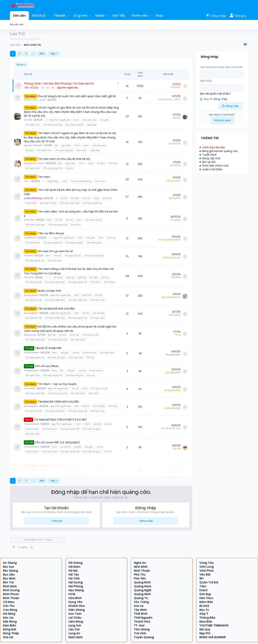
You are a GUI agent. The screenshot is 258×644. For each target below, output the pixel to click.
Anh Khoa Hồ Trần (171, 428)
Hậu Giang (76, 590)
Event (203, 590)
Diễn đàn (19, 16)
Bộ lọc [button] (20, 65)
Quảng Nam (143, 586)
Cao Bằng (10, 610)
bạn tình (87, 295)
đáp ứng (92, 125)
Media (100, 16)
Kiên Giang (77, 610)
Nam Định (76, 637)
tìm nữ (90, 357)
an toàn (58, 277)
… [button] (33, 54)
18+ (202, 578)
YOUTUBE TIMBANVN (214, 625)
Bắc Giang (11, 571)
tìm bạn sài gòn (74, 125)
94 (48, 88)
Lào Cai (74, 629)
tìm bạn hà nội (48, 203)
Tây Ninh (140, 610)
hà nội (64, 198)
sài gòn (105, 120)
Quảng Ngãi (142, 590)
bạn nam (71, 163)
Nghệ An (140, 563)
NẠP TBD (119, 16)
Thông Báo (207, 618)
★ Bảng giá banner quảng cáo (218, 151)
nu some (66, 447)
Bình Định (10, 586)
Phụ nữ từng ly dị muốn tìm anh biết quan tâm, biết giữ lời (77, 96)
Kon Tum (75, 614)
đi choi (69, 168)
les (62, 370)
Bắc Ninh (9, 578)
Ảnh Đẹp (205, 594)
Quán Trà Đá (209, 582)
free (77, 464)
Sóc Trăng (141, 602)
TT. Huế (139, 625)
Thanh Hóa (142, 622)
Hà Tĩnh (74, 578)
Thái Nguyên (143, 618)
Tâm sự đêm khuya (51, 233)
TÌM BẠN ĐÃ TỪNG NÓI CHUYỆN (58, 402)
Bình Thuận (11, 598)
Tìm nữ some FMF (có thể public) (57, 442)
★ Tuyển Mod (208, 154)
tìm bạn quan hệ (53, 125)
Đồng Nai (10, 629)
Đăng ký (57, 521)
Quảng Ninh (142, 594)
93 (43, 88)
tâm (101, 238)
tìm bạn (113, 163)
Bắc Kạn (9, 567)
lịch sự (86, 198)
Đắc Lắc (8, 618)
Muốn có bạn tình (50, 291)
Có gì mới (80, 16)
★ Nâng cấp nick (210, 158)
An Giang (10, 563)
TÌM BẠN (59, 16)
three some (90, 353)
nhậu (96, 198)
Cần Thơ (9, 606)
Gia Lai (8, 637)
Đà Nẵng (9, 614)
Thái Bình (141, 614)
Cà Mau (9, 602)
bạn (56, 145)
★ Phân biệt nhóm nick (214, 165)
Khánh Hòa (77, 606)
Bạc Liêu (9, 575)
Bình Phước (11, 594)
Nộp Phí (205, 633)
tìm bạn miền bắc (70, 203)
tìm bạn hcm (33, 125)
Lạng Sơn (75, 625)
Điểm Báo (206, 602)
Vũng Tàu (207, 563)
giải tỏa (82, 277)
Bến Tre (8, 582)
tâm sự (111, 238)
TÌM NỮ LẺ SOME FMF (48, 348)
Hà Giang (75, 563)
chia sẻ (70, 277)
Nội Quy (205, 629)
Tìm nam (44, 177)
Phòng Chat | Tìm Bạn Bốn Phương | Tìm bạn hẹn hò (59, 83)
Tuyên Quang (144, 637)
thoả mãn (31, 203)
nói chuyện (99, 313)
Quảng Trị (141, 598)
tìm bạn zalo (94, 243)
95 (53, 88)
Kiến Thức (206, 598)
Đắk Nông (10, 622)
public (78, 447)
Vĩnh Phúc (207, 571)
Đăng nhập (146, 521)
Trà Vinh (140, 633)
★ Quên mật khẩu (211, 169)
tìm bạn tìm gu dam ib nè (55, 251)
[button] (48, 16)
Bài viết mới (17, 25)
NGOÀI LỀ (39, 16)
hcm (77, 120)
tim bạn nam (33, 168)
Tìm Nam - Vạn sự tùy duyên (57, 384)
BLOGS (204, 606)
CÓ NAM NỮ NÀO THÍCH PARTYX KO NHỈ (60, 420)
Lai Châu (75, 618)
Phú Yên (140, 578)
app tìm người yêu (67, 88)
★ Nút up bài (207, 162)
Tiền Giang (142, 629)
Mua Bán (206, 622)
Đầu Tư (204, 610)
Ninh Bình (141, 567)
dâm (49, 220)
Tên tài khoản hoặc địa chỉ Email (221, 67)
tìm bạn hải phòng (81, 181)
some (76, 353)
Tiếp (53, 54)
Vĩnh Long (207, 567)
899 (42, 54)
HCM (72, 594)
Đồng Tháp (11, 633)
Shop (159, 16)
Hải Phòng (76, 586)
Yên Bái (205, 575)
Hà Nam (74, 567)
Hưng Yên (75, 602)
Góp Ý (204, 614)
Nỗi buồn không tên (51, 460)
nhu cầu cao (90, 120)
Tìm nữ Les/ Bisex (47, 366)
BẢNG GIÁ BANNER (212, 637)
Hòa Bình (75, 598)
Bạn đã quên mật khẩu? (215, 93)
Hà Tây (74, 575)
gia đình (66, 145)
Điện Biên (10, 625)
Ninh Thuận (142, 571)
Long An (74, 633)
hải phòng (53, 181)
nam (86, 145)
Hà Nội (73, 571)
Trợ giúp (23, 547)
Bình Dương (11, 590)
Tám (203, 586)
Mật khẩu (206, 81)
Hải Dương (76, 582)
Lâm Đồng (76, 622)
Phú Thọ (140, 575)
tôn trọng (109, 282)
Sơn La (139, 606)
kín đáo (75, 198)
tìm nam (82, 150)
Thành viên (139, 16)
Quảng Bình (142, 582)
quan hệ (107, 198)
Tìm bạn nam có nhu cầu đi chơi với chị (64, 159)
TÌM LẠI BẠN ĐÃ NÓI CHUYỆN (56, 309)
